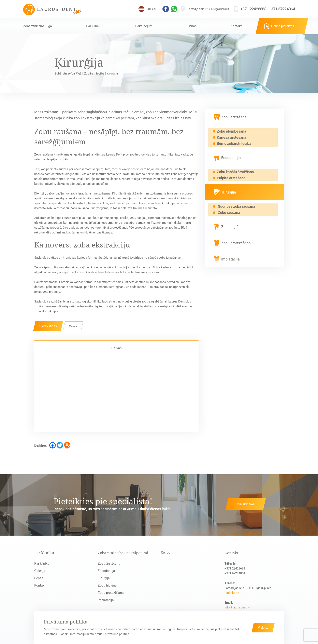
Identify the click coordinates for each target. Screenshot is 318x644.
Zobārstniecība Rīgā (38, 26)
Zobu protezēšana (111, 593)
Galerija (40, 571)
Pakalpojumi (144, 26)
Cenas (192, 26)
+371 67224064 (282, 9)
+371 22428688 (253, 9)
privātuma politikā (117, 634)
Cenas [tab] (117, 348)
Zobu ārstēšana (109, 563)
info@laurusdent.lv (237, 607)
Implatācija (106, 600)
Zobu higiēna (107, 585)
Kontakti (237, 26)
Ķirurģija (104, 578)
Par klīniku (94, 26)
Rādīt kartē (232, 593)
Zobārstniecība (94, 73)
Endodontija (106, 571)
